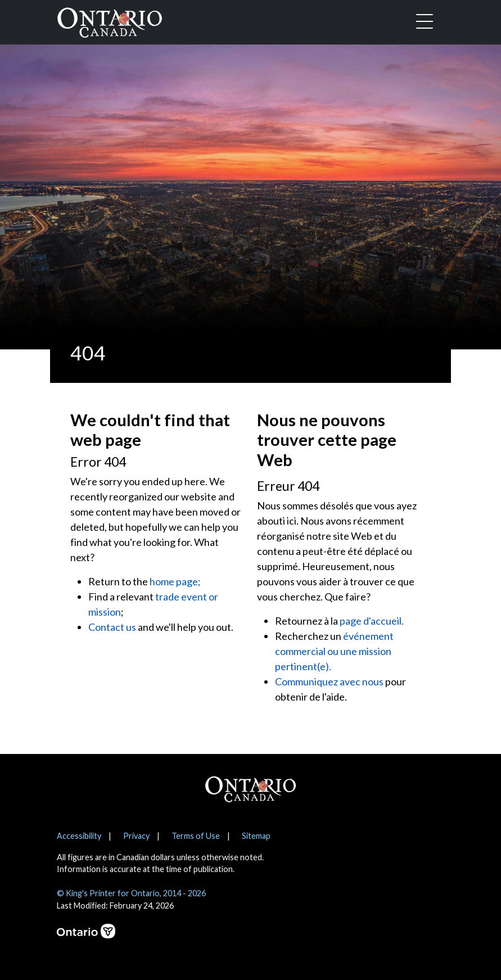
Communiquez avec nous (329, 681)
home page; (175, 581)
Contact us (112, 627)
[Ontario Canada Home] (110, 20)
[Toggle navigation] (425, 22)
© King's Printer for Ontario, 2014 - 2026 (131, 893)
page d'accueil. (372, 621)
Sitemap (256, 836)
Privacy (136, 836)
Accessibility (79, 836)
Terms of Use (196, 836)
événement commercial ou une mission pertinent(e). (334, 651)
